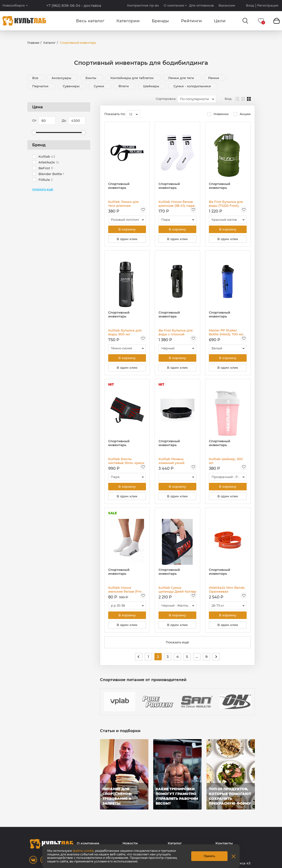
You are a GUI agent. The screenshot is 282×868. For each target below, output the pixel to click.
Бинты (91, 78)
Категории (128, 21)
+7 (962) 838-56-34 (74, 6)
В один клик (127, 239)
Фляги (124, 86)
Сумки (99, 86)
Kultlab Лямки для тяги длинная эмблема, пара (123, 204)
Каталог (50, 43)
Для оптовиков (201, 5)
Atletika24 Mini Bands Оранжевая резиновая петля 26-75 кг (228, 591)
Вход (250, 5)
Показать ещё (177, 644)
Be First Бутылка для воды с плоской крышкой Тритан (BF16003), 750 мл (176, 333)
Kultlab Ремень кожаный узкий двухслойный (171, 462)
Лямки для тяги (181, 78)
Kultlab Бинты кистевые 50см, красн (126, 462)
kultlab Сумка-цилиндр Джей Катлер (177, 591)
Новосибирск (14, 5)
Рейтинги (191, 21)
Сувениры (72, 86)
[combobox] (197, 99)
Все (35, 78)
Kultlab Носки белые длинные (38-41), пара (177, 204)
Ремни (214, 78)
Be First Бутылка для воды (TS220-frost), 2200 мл (226, 204)
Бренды (160, 21)
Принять (210, 856)
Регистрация (268, 5)
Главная (33, 43)
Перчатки (41, 86)
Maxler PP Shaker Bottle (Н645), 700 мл (226, 333)
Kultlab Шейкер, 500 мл (226, 462)
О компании (174, 5)
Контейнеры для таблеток (133, 78)
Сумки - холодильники (193, 86)
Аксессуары (62, 78)
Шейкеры (152, 86)
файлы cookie (83, 851)
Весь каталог (90, 21)
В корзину (127, 229)
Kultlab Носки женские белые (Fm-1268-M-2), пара (125, 591)
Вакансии (227, 5)
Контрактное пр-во (143, 5)
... (197, 658)
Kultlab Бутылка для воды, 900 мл (125, 333)
